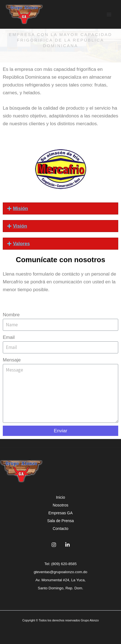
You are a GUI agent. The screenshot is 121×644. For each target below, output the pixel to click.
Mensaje (12, 360)
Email (9, 337)
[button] (60, 208)
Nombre (11, 315)
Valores (21, 244)
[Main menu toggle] (109, 15)
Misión (20, 208)
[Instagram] (54, 545)
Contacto (60, 529)
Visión (20, 226)
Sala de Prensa (60, 521)
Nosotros (60, 505)
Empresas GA (60, 513)
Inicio (61, 497)
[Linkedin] (67, 545)
